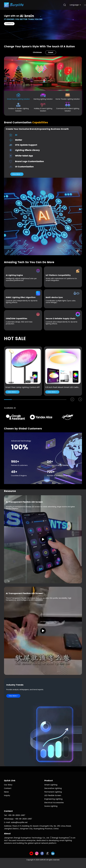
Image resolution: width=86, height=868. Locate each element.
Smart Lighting (51, 785)
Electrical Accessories (54, 803)
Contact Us (9, 24)
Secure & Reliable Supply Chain (61, 319)
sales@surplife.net (19, 822)
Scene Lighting (51, 806)
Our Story (8, 785)
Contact (8, 788)
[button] (72, 399)
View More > (17, 174)
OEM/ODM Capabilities (17, 319)
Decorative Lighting (53, 788)
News (6, 792)
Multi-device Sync (54, 297)
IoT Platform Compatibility (58, 275)
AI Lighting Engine (14, 275)
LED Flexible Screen (53, 795)
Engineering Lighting (53, 799)
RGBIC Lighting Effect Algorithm (21, 297)
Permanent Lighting (53, 792)
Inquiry (7, 795)
